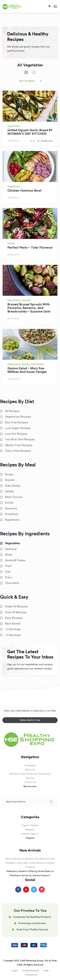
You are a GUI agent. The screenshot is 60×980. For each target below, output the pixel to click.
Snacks (26, 300)
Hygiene (30, 838)
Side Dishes (14, 300)
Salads (11, 243)
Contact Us (30, 782)
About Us (30, 770)
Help (46, 971)
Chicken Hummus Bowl (24, 191)
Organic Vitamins (30, 825)
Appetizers (14, 126)
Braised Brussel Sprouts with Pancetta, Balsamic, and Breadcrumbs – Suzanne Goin (29, 308)
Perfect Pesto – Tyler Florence (30, 248)
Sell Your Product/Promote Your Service (30, 774)
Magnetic (30, 830)
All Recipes (12, 411)
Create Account (31, 971)
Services (30, 778)
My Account (30, 786)
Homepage (30, 766)
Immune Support (30, 834)
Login (15, 971)
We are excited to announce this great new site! (30, 859)
